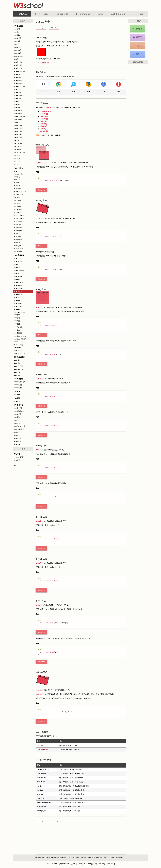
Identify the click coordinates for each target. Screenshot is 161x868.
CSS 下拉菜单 (18, 222)
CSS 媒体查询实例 (20, 353)
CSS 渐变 (17, 273)
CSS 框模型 (18, 104)
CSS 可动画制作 (19, 429)
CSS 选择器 (18, 38)
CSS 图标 (17, 156)
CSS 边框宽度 (18, 77)
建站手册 (118, 14)
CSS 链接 (17, 159)
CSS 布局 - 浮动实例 (20, 192)
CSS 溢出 (17, 183)
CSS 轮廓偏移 (18, 119)
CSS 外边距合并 (19, 95)
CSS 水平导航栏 (19, 219)
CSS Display (18, 171)
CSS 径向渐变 (18, 276)
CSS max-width (19, 174)
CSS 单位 (17, 243)
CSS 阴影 (17, 279)
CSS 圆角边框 (18, 89)
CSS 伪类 (17, 204)
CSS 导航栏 (18, 213)
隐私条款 (82, 864)
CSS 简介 (17, 32)
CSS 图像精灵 (18, 228)
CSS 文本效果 (18, 285)
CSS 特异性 (18, 246)
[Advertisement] (95, 5)
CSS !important (19, 249)
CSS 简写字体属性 (20, 153)
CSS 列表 (17, 162)
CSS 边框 (17, 74)
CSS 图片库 (18, 225)
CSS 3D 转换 (18, 294)
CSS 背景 (17, 59)
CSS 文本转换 (18, 132)
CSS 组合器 (18, 201)
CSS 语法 (17, 35)
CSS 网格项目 (18, 388)
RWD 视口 (17, 363)
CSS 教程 (17, 29)
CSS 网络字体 (18, 288)
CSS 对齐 (17, 198)
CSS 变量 (17, 330)
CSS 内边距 (18, 98)
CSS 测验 (17, 401)
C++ (16, 466)
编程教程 (83, 14)
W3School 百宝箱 (19, 457)
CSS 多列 (17, 324)
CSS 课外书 (138, 54)
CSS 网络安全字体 (20, 426)
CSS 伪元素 (18, 207)
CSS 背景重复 (18, 65)
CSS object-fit (18, 309)
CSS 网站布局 (18, 240)
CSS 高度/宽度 (19, 101)
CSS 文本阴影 (18, 138)
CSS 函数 (17, 417)
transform (40, 745)
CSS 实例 (17, 395)
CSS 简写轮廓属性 (20, 116)
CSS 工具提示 (18, 303)
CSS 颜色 (17, 47)
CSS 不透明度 (18, 210)
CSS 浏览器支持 (19, 411)
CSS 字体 (17, 141)
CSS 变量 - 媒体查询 (20, 339)
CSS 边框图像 (18, 261)
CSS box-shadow (19, 282)
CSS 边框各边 (18, 83)
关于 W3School (52, 864)
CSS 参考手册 (18, 408)
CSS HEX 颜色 (19, 53)
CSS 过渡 (17, 297)
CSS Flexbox (18, 348)
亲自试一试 (41, 190)
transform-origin (42, 749)
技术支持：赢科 (92, 864)
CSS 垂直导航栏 (19, 216)
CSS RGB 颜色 (19, 50)
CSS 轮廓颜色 (18, 113)
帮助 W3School (64, 864)
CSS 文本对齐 (18, 125)
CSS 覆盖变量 (18, 333)
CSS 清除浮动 (18, 189)
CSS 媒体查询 (18, 350)
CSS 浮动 (17, 186)
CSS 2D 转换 (18, 291)
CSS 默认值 (18, 441)
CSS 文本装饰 (18, 128)
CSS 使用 (17, 41)
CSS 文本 (17, 122)
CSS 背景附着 (18, 68)
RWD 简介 (17, 360)
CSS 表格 (17, 165)
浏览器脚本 (42, 14)
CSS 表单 (17, 234)
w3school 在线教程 (33, 5)
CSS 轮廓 (17, 107)
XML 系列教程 (101, 14)
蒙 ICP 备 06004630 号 (107, 864)
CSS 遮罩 (17, 315)
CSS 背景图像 (18, 62)
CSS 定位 (17, 177)
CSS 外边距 (18, 92)
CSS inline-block (19, 195)
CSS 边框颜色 (18, 80)
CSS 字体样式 (18, 144)
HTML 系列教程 (22, 14)
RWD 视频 (17, 375)
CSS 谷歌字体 (18, 150)
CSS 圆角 (17, 258)
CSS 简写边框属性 (20, 86)
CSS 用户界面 (18, 327)
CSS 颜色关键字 (19, 270)
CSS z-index (18, 180)
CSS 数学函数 (18, 252)
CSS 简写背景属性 (20, 71)
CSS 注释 (17, 44)
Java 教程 (17, 460)
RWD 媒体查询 (19, 369)
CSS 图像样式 (18, 306)
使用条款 (74, 864)
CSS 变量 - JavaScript (20, 336)
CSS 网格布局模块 (20, 382)
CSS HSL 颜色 (18, 56)
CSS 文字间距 (18, 135)
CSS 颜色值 (18, 438)
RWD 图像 (17, 372)
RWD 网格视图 (19, 366)
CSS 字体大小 (18, 147)
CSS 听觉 (17, 423)
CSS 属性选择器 (19, 231)
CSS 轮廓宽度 (18, 110)
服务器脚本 (62, 14)
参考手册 (138, 14)
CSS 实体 (17, 444)
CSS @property (19, 342)
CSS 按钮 (17, 318)
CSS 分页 (17, 321)
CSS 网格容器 (18, 385)
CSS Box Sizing (19, 345)
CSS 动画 (17, 300)
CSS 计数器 (18, 237)
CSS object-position (20, 312)
